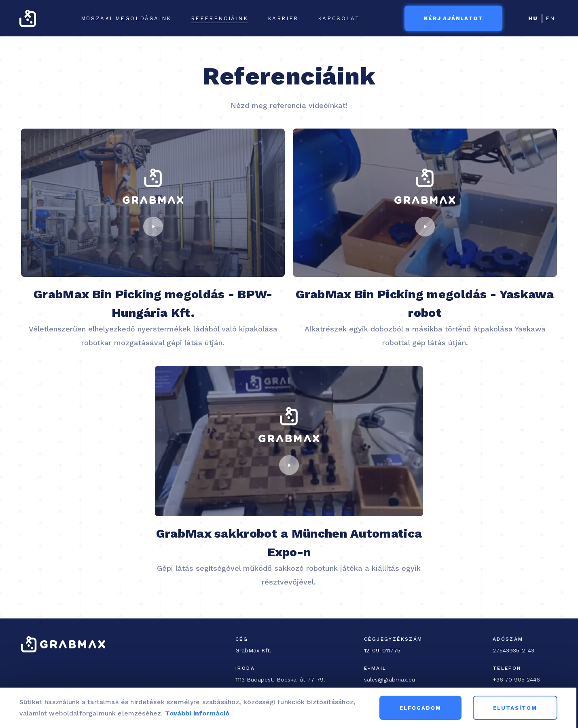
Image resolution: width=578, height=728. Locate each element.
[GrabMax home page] (28, 18)
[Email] (428, 679)
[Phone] (525, 679)
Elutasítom (517, 710)
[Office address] (287, 679)
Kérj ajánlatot (453, 18)
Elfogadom (422, 710)
